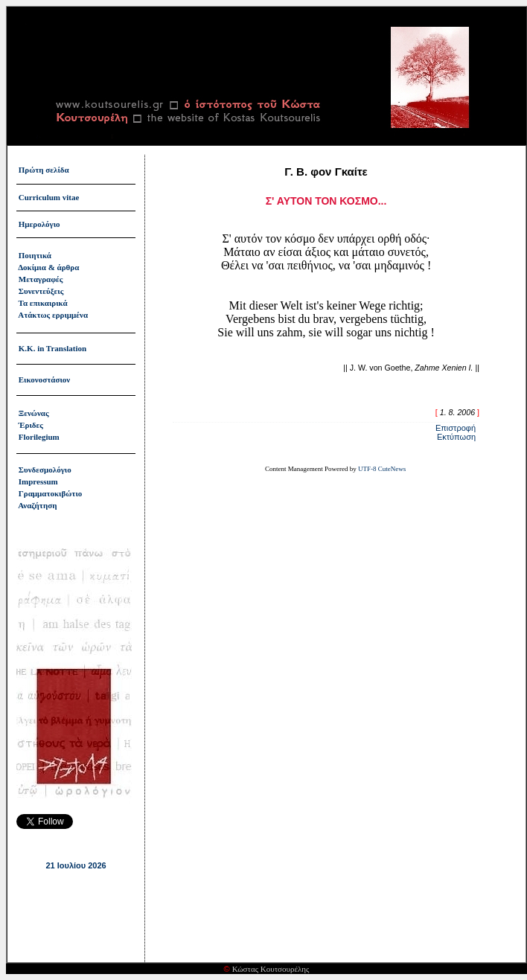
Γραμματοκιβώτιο (51, 493)
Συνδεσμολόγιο (45, 470)
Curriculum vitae (49, 197)
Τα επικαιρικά (43, 303)
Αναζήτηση (37, 505)
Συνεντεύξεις (41, 291)
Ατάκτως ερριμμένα (53, 315)
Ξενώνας (34, 413)
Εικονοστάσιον (44, 379)
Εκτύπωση (456, 437)
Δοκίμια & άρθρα (48, 267)
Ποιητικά (35, 255)
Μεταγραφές (41, 279)
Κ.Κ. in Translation (52, 348)
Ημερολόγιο (39, 224)
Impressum (38, 481)
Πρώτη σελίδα (44, 170)
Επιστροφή (456, 428)
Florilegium (39, 437)
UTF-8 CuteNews (382, 469)
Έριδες (31, 425)
